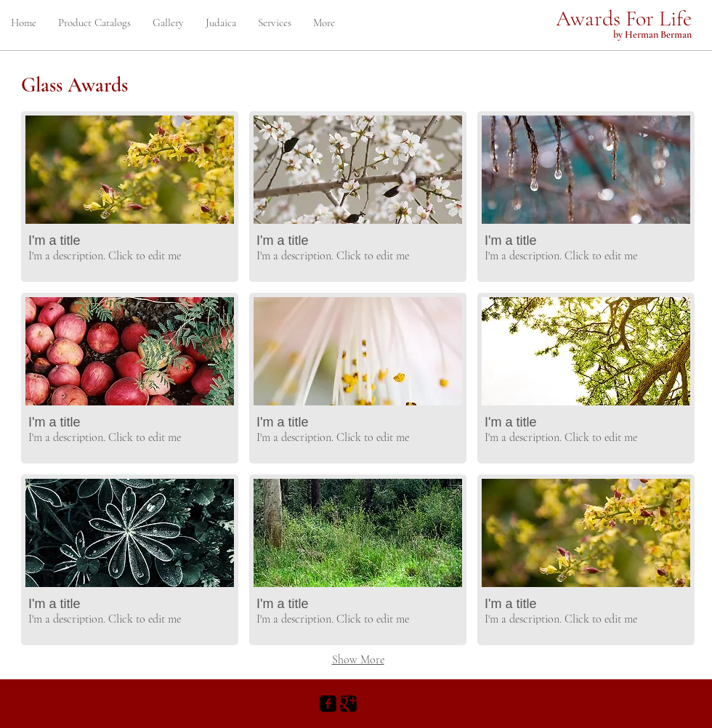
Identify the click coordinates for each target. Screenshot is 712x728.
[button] (130, 197)
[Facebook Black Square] (328, 704)
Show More (358, 660)
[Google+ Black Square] (348, 704)
